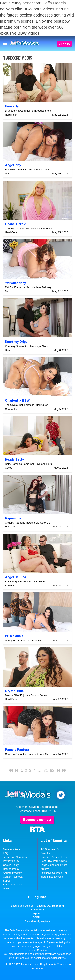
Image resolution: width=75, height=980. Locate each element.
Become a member (37, 820)
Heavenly (12, 106)
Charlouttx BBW (17, 401)
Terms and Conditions (16, 857)
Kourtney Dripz (16, 342)
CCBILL (37, 917)
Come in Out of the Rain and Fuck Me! (27, 754)
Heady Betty (14, 460)
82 (52, 770)
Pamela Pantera (17, 750)
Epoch (37, 913)
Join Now (64, 44)
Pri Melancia (14, 636)
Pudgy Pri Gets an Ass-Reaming (24, 640)
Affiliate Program (13, 873)
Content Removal (13, 877)
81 (46, 770)
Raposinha (13, 518)
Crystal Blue (14, 691)
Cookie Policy (11, 865)
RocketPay (37, 909)
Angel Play (13, 165)
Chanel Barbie (15, 224)
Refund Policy (11, 869)
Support (8, 881)
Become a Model (13, 885)
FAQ (6, 853)
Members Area (11, 849)
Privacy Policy (11, 861)
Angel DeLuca (15, 577)
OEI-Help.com (55, 906)
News (6, 889)
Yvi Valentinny (15, 283)
